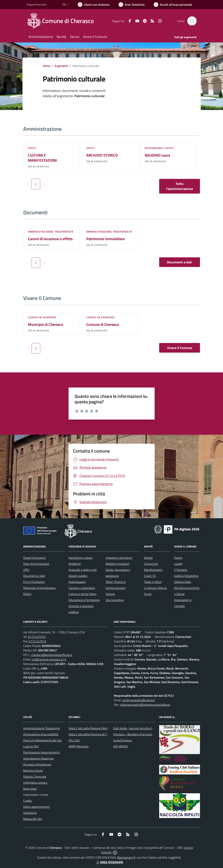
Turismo (110, 594)
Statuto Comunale (35, 777)
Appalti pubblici (78, 576)
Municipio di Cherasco (46, 324)
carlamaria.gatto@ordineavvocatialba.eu (145, 705)
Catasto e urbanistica (82, 588)
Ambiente (75, 564)
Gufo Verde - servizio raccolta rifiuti (135, 728)
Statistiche (30, 813)
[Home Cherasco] (63, 21)
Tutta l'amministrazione (180, 186)
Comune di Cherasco (103, 324)
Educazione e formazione (84, 600)
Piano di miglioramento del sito (42, 740)
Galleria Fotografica (186, 576)
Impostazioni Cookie (36, 795)
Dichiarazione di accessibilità (41, 734)
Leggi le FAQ (31, 746)
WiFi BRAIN (120, 746)
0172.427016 (37, 641)
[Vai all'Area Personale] (173, 5)
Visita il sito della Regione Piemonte (91, 728)
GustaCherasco (123, 740)
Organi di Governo (34, 558)
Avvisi (148, 594)
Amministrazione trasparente (51, 232)
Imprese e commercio (119, 558)
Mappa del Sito (33, 819)
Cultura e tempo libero (82, 594)
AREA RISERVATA (109, 862)
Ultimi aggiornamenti (36, 807)
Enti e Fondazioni (34, 582)
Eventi (178, 558)
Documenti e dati (179, 262)
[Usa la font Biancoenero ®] (94, 5)
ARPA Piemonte (79, 746)
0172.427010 (37, 637)
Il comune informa (155, 588)
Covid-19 (150, 576)
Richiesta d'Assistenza (37, 764)
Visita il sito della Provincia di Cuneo (91, 734)
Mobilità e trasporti (117, 564)
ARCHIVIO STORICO (102, 155)
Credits (28, 801)
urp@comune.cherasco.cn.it (49, 659)
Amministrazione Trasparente (42, 728)
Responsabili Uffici (159, 148)
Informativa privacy (35, 783)
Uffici (32, 148)
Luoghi (178, 564)
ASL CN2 (74, 740)
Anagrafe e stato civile (83, 570)
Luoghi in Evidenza (42, 317)
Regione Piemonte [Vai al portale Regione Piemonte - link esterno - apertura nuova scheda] (37, 4)
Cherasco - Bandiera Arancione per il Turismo (141, 734)
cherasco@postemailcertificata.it (52, 655)
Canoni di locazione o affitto (50, 239)
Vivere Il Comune (180, 348)
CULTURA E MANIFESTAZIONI (42, 158)
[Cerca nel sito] (192, 21)
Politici (27, 594)
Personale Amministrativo (39, 588)
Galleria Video (183, 582)
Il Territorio (181, 570)
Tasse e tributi (153, 582)
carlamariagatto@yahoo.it (139, 700)
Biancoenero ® (126, 857)
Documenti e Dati (34, 576)
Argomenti (61, 66)
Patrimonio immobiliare (105, 239)
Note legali (30, 789)
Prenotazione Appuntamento (41, 752)
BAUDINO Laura (157, 155)
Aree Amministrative (36, 564)
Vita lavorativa (115, 600)
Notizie (148, 558)
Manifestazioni (153, 570)
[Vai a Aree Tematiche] (132, 5)
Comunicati (151, 564)
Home (46, 66)
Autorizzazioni (77, 582)
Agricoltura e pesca (80, 558)
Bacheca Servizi (33, 770)
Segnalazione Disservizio (39, 758)
